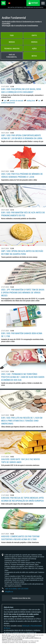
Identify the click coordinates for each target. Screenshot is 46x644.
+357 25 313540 (11, 589)
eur (39, 101)
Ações (34, 48)
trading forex (31, 101)
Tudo (12, 35)
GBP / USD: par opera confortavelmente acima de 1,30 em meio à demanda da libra (22, 137)
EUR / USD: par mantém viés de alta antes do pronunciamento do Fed (23, 214)
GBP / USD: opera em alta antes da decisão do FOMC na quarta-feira (22, 252)
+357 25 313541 (23, 589)
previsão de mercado (17, 101)
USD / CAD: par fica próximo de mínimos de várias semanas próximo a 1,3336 (22, 175)
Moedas (12, 42)
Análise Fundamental (12, 56)
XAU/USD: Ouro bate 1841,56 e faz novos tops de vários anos (21, 461)
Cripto (34, 35)
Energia (34, 42)
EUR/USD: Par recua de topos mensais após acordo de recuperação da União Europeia (23, 499)
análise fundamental (8, 103)
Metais (34, 56)
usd (5, 101)
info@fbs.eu (9, 591)
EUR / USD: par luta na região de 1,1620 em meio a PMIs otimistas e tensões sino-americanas (22, 421)
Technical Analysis (12, 48)
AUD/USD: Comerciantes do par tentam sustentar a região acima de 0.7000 (20, 538)
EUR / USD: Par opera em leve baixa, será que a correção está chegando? (21, 91)
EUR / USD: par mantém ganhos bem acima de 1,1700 (22, 335)
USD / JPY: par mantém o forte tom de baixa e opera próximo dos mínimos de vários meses (23, 292)
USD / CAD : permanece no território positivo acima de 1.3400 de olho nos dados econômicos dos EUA (23, 377)
